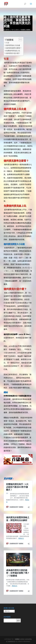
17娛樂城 (23, 30)
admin (7, 30)
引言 (8, 43)
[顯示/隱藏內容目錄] (19, 39)
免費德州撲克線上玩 (13, 51)
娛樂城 (28, 30)
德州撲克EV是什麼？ (13, 53)
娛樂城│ (18, 639)
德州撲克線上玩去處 (13, 45)
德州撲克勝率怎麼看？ (14, 48)
